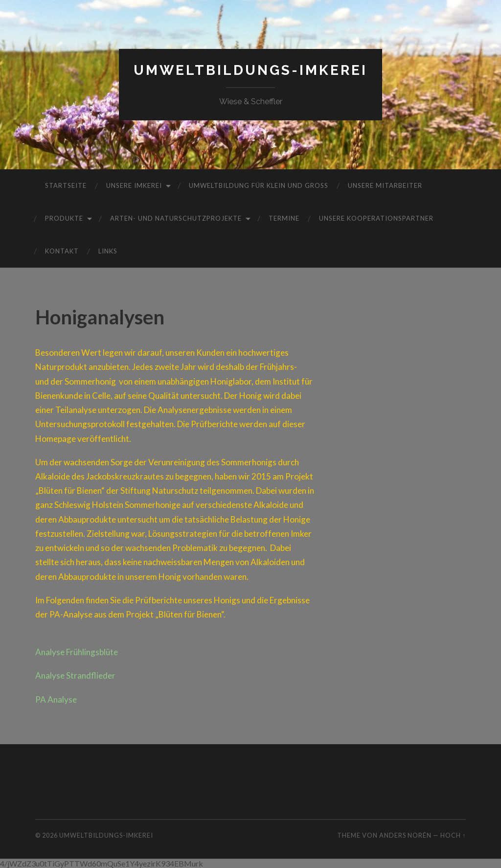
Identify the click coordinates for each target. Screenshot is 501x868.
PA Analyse (56, 699)
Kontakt (62, 251)
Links (108, 251)
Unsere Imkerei (134, 185)
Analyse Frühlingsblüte (77, 652)
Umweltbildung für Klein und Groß (259, 185)
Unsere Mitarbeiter (385, 185)
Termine (284, 218)
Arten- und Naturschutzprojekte (176, 218)
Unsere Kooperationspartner (376, 218)
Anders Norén (405, 835)
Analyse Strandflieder (75, 675)
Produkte (64, 218)
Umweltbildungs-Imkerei (250, 70)
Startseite (66, 185)
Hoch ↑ (453, 835)
